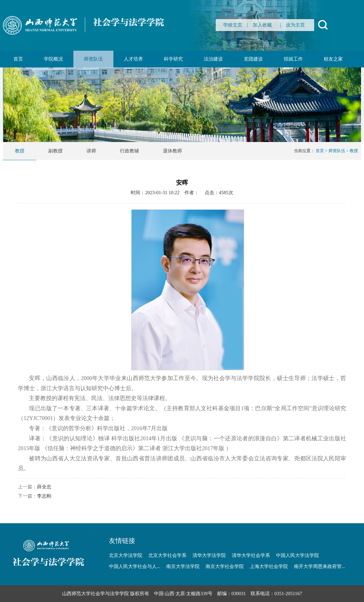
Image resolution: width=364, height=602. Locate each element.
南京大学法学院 (183, 566)
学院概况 (53, 59)
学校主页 (233, 25)
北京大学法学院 (126, 555)
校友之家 (333, 59)
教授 (20, 151)
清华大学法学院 (209, 555)
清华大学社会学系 (251, 555)
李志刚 (44, 496)
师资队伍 (93, 59)
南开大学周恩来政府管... (320, 566)
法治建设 (213, 59)
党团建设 (253, 59)
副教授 (55, 151)
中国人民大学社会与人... (135, 566)
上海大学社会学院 (269, 566)
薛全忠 (44, 487)
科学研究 (173, 59)
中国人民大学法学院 (297, 555)
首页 (18, 59)
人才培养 (133, 59)
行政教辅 (129, 151)
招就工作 (293, 59)
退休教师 (172, 151)
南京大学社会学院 (225, 566)
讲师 (91, 151)
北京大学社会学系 (167, 555)
